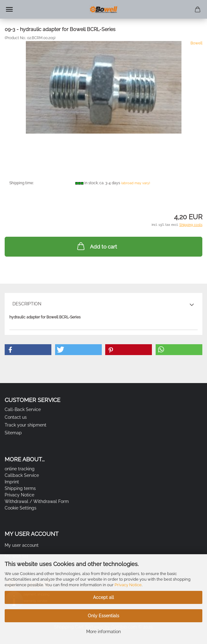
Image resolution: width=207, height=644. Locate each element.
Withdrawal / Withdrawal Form (37, 501)
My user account (22, 545)
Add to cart (96, 246)
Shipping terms (20, 488)
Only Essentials (103, 616)
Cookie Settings (21, 508)
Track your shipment (26, 425)
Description (27, 304)
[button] (28, 350)
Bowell (196, 43)
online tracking (20, 469)
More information (103, 632)
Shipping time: (21, 183)
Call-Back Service (23, 409)
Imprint (12, 482)
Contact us (16, 417)
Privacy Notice (128, 585)
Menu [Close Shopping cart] (9, 9)
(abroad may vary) (136, 183)
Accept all (103, 597)
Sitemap (13, 433)
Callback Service (22, 475)
